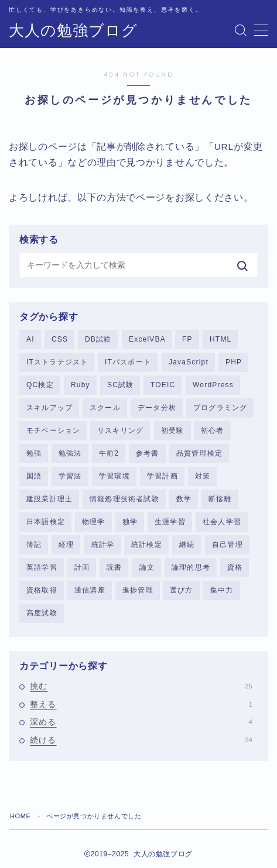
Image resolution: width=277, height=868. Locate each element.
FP (187, 339)
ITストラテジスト (57, 362)
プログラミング (220, 408)
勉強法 (70, 453)
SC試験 (120, 385)
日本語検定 (46, 522)
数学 (184, 499)
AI (30, 339)
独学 (130, 522)
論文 (147, 567)
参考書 (148, 453)
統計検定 (147, 545)
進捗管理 (138, 590)
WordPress (213, 385)
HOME (20, 816)
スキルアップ (49, 408)
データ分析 (157, 408)
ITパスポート (128, 362)
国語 (34, 476)
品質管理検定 (199, 453)
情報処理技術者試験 (124, 499)
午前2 (109, 453)
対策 (203, 476)
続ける (141, 740)
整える (141, 704)
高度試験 (42, 613)
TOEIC (163, 385)
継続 (187, 545)
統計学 (103, 545)
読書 (114, 567)
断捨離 (220, 499)
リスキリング (120, 430)
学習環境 (114, 476)
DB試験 (98, 339)
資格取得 (42, 590)
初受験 (173, 430)
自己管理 (228, 545)
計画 (82, 567)
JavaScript (189, 362)
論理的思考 (191, 567)
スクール (105, 408)
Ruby (81, 385)
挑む (141, 686)
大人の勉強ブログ (73, 31)
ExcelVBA (147, 339)
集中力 (222, 590)
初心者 (213, 430)
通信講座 (90, 590)
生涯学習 (170, 522)
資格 (235, 567)
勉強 (34, 453)
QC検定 (40, 385)
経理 (66, 545)
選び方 (182, 590)
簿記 (34, 545)
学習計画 (163, 476)
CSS (60, 339)
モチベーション (53, 430)
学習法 (70, 476)
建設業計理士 (49, 499)
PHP (234, 362)
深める (141, 722)
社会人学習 (222, 522)
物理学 (94, 522)
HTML (220, 339)
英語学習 (42, 567)
